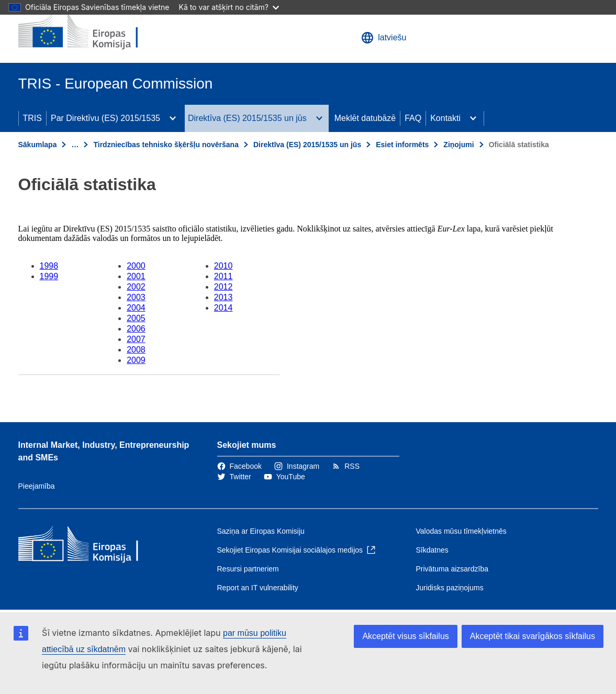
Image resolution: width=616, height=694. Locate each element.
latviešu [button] (384, 38)
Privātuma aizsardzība (452, 569)
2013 (223, 297)
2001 (136, 276)
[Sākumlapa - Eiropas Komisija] (94, 31)
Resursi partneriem (248, 569)
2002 (136, 287)
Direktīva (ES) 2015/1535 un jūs (247, 118)
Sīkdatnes (432, 550)
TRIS (32, 118)
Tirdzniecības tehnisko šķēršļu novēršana (166, 145)
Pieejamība (37, 486)
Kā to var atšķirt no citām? (229, 7)
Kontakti (445, 118)
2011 (223, 276)
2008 (136, 350)
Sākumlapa (38, 145)
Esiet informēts (402, 145)
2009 (136, 360)
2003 (136, 297)
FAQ (413, 118)
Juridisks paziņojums (450, 588)
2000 (136, 266)
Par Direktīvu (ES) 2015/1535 (105, 118)
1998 (49, 266)
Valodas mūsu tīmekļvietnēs (461, 531)
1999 (49, 276)
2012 (223, 287)
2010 (223, 266)
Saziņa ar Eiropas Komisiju (261, 531)
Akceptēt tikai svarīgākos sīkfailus (533, 636)
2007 (136, 339)
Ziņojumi (458, 145)
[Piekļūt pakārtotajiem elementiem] (173, 118)
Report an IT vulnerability (258, 588)
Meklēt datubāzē (365, 118)
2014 (223, 308)
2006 (136, 329)
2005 (136, 318)
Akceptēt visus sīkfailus (405, 636)
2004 (136, 308)
